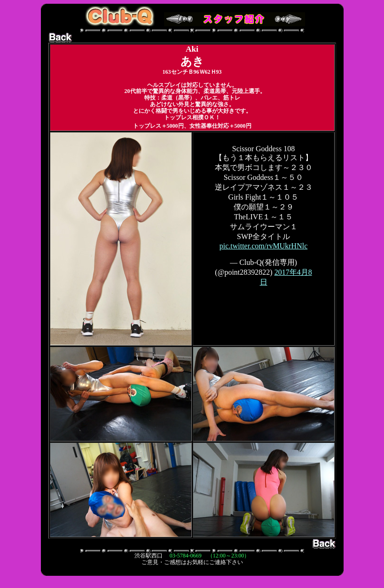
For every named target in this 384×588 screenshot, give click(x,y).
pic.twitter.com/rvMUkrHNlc (264, 246)
